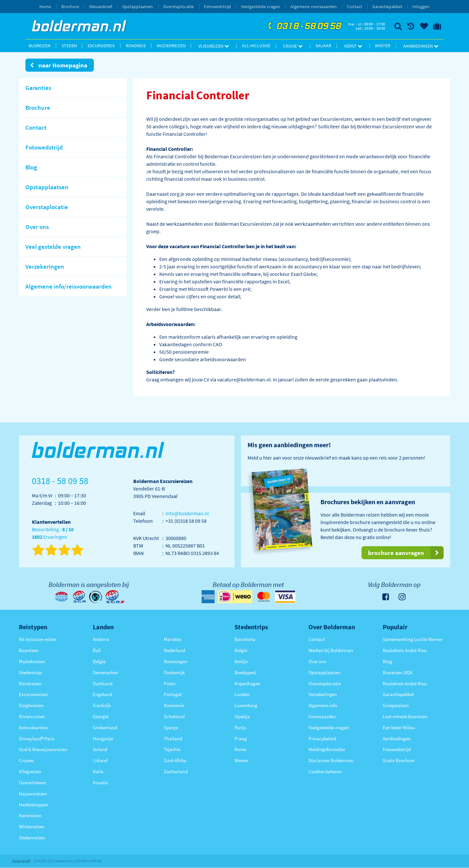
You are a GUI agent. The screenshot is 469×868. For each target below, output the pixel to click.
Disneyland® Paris (37, 739)
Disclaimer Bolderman (331, 760)
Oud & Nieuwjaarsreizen (43, 749)
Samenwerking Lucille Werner (413, 639)
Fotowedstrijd (217, 7)
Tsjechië (172, 749)
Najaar (323, 46)
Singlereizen (31, 705)
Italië (98, 771)
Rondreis (136, 46)
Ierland (100, 749)
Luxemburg (246, 705)
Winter (383, 46)
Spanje (171, 727)
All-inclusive (256, 46)
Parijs (240, 727)
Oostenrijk (174, 672)
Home (45, 7)
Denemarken (106, 672)
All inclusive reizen (37, 639)
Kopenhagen (247, 683)
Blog (387, 661)
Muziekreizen (171, 46)
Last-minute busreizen (405, 716)
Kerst (353, 46)
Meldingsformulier (327, 749)
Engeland (102, 694)
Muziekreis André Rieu (405, 650)
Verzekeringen (323, 694)
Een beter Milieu (399, 727)
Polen (170, 683)
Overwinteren (33, 783)
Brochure (70, 7)
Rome (240, 749)
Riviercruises (32, 716)
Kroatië (100, 783)
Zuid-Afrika (175, 760)
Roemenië (174, 705)
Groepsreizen (396, 705)
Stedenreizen (32, 838)
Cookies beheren (325, 771)
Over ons (317, 661)
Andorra (101, 639)
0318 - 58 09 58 (304, 26)
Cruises (26, 760)
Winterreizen (32, 826)
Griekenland (105, 727)
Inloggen (421, 7)
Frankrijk (102, 705)
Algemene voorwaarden (313, 7)
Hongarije (103, 739)
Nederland (174, 650)
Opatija (242, 716)
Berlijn (241, 661)
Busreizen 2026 (398, 672)
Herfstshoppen (34, 805)
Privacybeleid (322, 739)
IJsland (100, 760)
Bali (97, 650)
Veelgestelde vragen (261, 7)
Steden (69, 46)
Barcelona (245, 639)
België (99, 661)
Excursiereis (101, 46)
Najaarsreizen (33, 794)
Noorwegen (176, 661)
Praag (241, 739)
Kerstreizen (30, 815)
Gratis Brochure (398, 760)
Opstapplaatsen (138, 7)
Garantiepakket (387, 7)
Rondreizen (30, 683)
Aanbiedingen (421, 46)
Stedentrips (30, 672)
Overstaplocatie (178, 7)
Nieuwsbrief (101, 7)
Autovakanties (33, 727)
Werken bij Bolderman (331, 650)
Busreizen (40, 46)
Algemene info (323, 705)
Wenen (241, 760)
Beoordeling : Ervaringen (53, 533)
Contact (355, 7)
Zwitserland (176, 771)
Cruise (293, 46)
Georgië (101, 716)
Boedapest (245, 672)
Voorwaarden (322, 716)
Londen (242, 694)
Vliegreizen (214, 46)
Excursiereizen (33, 694)
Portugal (173, 694)
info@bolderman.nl (187, 513)
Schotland (174, 716)
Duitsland (103, 683)
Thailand (173, 739)
